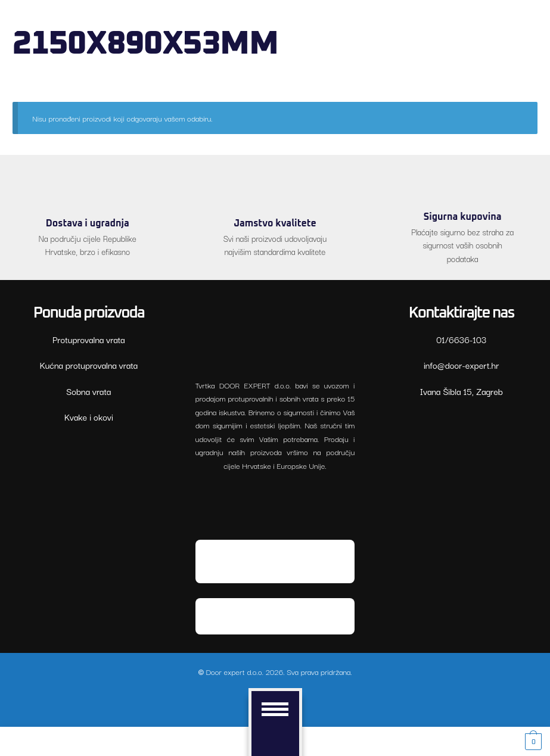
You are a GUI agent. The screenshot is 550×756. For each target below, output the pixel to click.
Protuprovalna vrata (89, 339)
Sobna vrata (88, 391)
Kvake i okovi (89, 417)
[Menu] (279, 709)
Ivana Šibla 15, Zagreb (461, 391)
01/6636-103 (461, 339)
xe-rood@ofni (461, 365)
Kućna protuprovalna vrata (89, 365)
